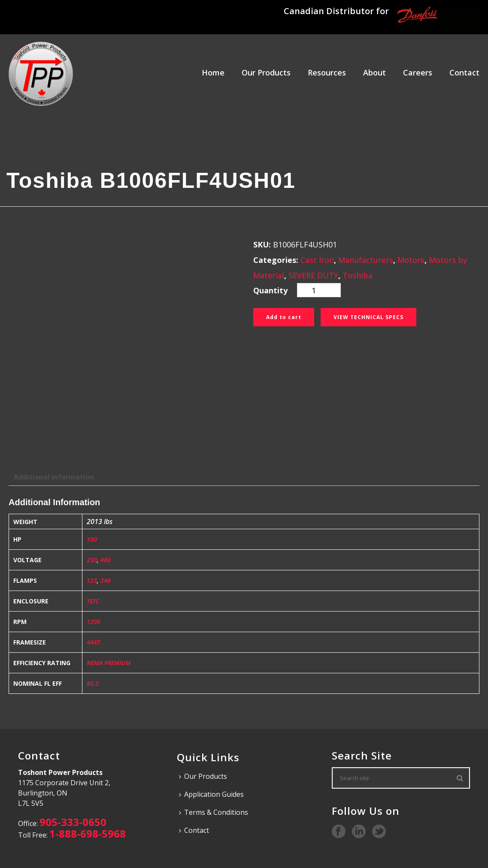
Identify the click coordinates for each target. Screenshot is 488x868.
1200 (94, 622)
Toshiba (358, 275)
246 (106, 580)
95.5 (93, 683)
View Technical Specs (368, 317)
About (374, 72)
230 (92, 560)
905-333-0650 (73, 822)
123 (92, 580)
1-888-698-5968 (88, 833)
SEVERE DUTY (313, 275)
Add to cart (284, 317)
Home (213, 72)
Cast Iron (317, 260)
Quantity (270, 290)
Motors (411, 260)
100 (92, 539)
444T (93, 642)
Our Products (266, 72)
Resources (327, 72)
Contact (464, 72)
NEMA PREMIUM (109, 663)
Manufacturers (366, 260)
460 (106, 560)
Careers (418, 72)
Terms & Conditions (214, 812)
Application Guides (211, 794)
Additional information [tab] (54, 477)
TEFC (93, 601)
